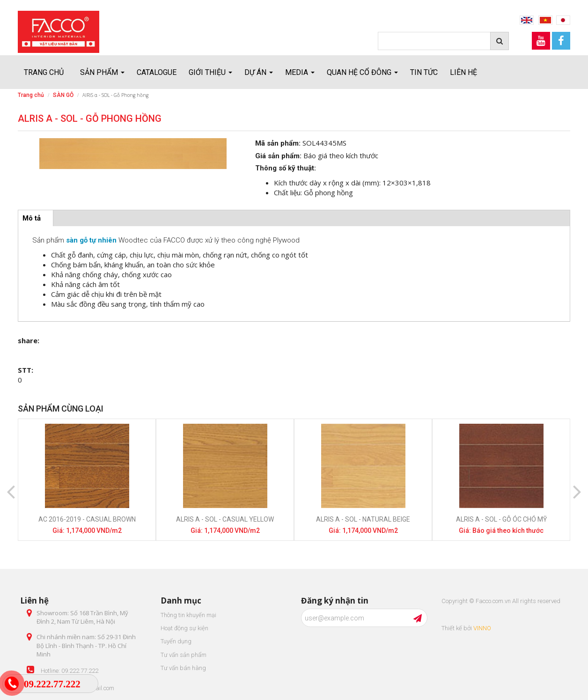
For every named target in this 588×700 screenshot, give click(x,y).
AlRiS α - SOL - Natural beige (363, 519)
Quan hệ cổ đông (362, 72)
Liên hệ (463, 72)
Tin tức (424, 72)
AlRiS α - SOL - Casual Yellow (225, 519)
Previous (11, 484)
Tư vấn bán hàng (183, 668)
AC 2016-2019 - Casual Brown (87, 519)
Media (300, 72)
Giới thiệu (210, 72)
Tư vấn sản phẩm (184, 655)
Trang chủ (44, 72)
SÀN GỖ (63, 95)
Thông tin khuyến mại (188, 615)
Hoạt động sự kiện (184, 628)
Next (577, 484)
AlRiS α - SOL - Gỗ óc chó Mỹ (501, 519)
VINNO (482, 628)
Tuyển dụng (176, 641)
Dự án (259, 72)
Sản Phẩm (102, 72)
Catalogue (157, 72)
